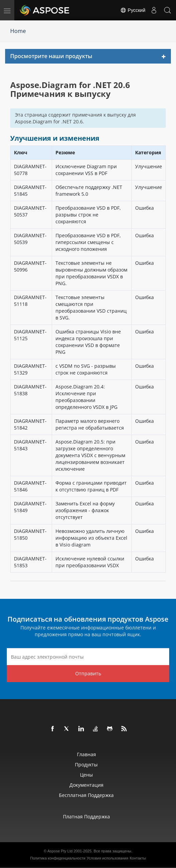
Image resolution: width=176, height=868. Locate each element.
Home (18, 31)
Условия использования (108, 858)
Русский (133, 10)
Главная (86, 754)
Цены (86, 775)
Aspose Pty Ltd (60, 851)
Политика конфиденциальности (58, 858)
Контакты (138, 858)
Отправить (88, 673)
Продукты (86, 765)
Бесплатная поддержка (86, 795)
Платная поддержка (86, 817)
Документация (86, 785)
